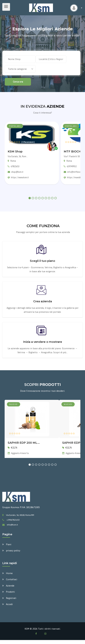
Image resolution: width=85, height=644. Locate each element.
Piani (9, 544)
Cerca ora (18, 82)
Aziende (10, 586)
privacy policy (13, 551)
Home (9, 573)
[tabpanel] (32, 153)
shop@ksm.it (17, 172)
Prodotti (10, 592)
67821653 (15, 166)
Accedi (9, 604)
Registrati (11, 598)
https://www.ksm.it (20, 177)
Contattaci (12, 579)
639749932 (72, 166)
